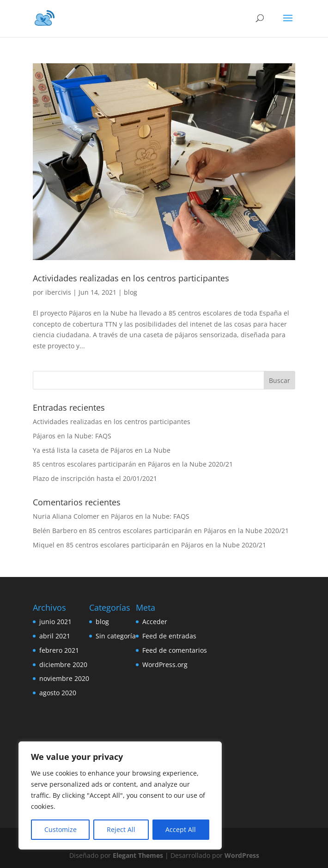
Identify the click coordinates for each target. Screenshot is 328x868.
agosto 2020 (58, 693)
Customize (61, 829)
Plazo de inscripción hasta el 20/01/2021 (95, 478)
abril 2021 (55, 636)
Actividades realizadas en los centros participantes (131, 278)
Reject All (121, 829)
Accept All (181, 829)
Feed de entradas (169, 636)
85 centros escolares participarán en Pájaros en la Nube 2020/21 (133, 464)
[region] (120, 795)
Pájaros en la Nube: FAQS (72, 436)
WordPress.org (165, 665)
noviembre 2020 (64, 678)
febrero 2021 (59, 650)
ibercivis (58, 292)
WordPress (242, 855)
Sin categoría (116, 636)
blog (131, 292)
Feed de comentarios (175, 650)
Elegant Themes (138, 855)
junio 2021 (55, 622)
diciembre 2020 (63, 665)
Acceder (155, 622)
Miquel (44, 545)
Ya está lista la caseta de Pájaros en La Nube (102, 450)
